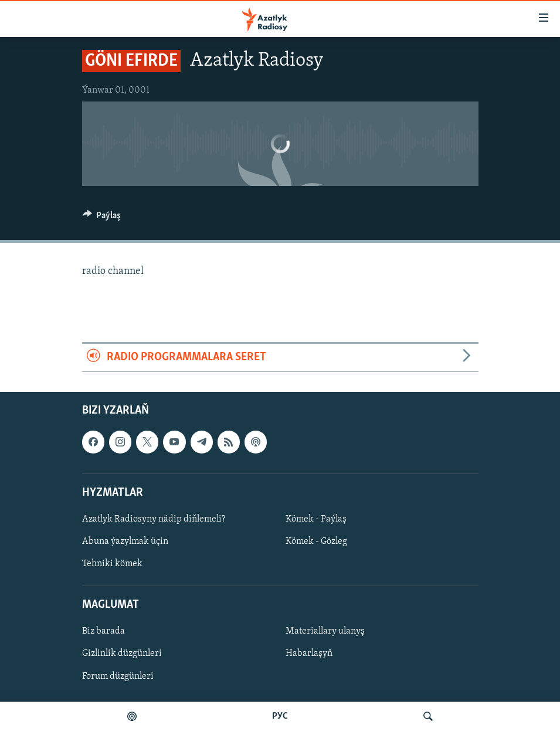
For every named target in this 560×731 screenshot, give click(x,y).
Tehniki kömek (112, 564)
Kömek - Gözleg (316, 542)
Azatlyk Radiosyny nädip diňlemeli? (154, 519)
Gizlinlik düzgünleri (122, 654)
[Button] (102, 218)
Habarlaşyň (309, 654)
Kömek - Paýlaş (316, 519)
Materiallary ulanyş (325, 631)
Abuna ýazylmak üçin (125, 542)
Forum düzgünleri (118, 676)
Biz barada (103, 631)
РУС (280, 716)
